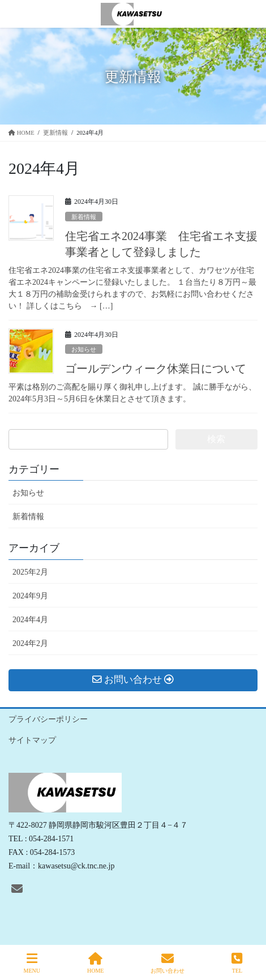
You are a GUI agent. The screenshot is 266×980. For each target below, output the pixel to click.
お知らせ (84, 349)
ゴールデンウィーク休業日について (156, 369)
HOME (95, 963)
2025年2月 (30, 572)
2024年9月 (30, 596)
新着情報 (84, 217)
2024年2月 (30, 643)
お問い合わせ (168, 963)
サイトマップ (32, 740)
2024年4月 (30, 620)
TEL (237, 963)
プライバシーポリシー (48, 719)
